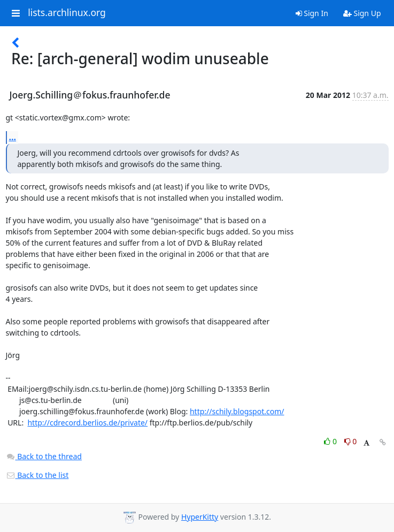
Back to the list (37, 475)
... (13, 137)
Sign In (312, 13)
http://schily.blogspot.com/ (237, 411)
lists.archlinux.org (67, 13)
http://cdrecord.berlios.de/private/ (87, 423)
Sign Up (362, 13)
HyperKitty (200, 517)
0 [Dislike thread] (351, 441)
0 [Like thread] (331, 441)
